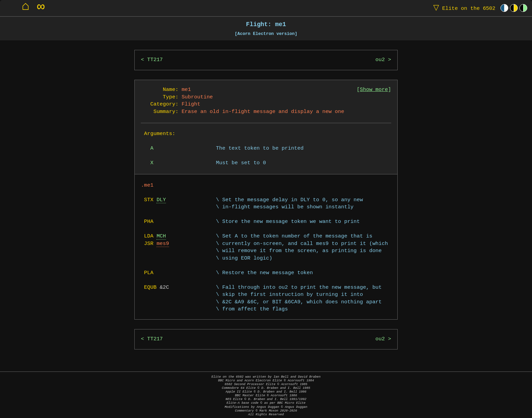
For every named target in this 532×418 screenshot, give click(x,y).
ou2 (380, 60)
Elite (463, 8)
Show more (374, 90)
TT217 (155, 60)
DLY (161, 200)
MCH (161, 236)
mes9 (163, 244)
